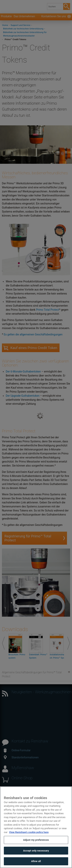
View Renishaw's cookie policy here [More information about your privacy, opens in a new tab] (29, 841)
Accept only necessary (36, 859)
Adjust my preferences (36, 849)
